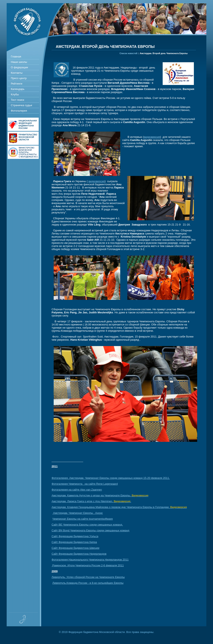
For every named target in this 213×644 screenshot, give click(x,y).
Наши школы (19, 62)
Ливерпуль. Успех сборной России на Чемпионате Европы (88, 577)
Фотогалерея (19, 111)
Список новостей (128, 53)
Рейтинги (17, 84)
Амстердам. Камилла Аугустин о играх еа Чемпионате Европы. (100, 495)
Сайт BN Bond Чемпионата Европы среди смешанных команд (90, 530)
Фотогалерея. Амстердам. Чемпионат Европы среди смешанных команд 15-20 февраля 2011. (111, 478)
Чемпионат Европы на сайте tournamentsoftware (83, 519)
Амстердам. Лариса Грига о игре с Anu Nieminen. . (91, 501)
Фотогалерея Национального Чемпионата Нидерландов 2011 (90, 560)
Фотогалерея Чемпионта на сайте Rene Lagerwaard (85, 484)
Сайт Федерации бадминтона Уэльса (75, 536)
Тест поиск (17, 100)
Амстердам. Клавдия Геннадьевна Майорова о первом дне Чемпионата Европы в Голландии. (119, 507)
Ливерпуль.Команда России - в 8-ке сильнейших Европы (88, 583)
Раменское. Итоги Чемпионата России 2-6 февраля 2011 (88, 565)
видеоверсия (152, 137)
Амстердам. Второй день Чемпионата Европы (164, 53)
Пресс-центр (19, 78)
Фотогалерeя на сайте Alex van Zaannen (77, 490)
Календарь (18, 89)
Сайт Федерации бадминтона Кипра (74, 542)
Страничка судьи (21, 105)
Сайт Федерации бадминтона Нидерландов (79, 554)
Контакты (17, 73)
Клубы (15, 94)
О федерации (19, 67)
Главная (16, 57)
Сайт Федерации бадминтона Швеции (76, 548)
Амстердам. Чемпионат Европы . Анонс (78, 513)
